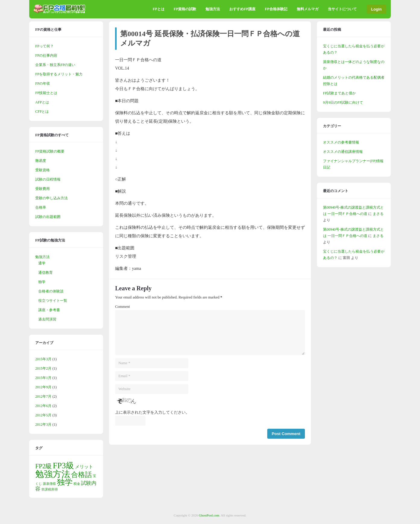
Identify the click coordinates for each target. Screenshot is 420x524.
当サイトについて (342, 9)
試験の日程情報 (48, 179)
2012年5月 (43, 415)
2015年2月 (43, 368)
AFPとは (42, 102)
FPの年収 (43, 84)
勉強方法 (213, 9)
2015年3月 (43, 359)
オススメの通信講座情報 (343, 152)
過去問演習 (47, 319)
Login (376, 9)
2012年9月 (43, 387)
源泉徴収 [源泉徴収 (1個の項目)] (49, 484)
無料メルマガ (308, 9)
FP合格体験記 (276, 9)
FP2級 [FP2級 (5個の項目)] (44, 466)
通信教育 (45, 273)
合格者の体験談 (51, 291)
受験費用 (42, 189)
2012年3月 (43, 425)
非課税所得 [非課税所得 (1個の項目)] (50, 489)
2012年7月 (43, 396)
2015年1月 (43, 378)
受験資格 (42, 170)
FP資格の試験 (185, 9)
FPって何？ (44, 46)
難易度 (41, 161)
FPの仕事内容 (46, 55)
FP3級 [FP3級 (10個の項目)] (63, 466)
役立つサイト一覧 (53, 301)
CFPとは (42, 112)
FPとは (159, 9)
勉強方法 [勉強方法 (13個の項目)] (53, 474)
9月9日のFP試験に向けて (343, 103)
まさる (378, 214)
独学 (42, 282)
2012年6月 (43, 406)
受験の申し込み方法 (52, 198)
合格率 (41, 207)
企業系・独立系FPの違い (55, 65)
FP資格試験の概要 (50, 151)
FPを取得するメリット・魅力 (59, 74)
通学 (42, 263)
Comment (122, 307)
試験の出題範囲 (48, 217)
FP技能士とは (46, 93)
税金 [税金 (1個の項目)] (77, 484)
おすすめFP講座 (242, 9)
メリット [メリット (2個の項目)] (84, 467)
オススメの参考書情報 (341, 142)
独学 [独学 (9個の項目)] (65, 482)
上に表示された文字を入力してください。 (152, 412)
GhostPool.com (209, 515)
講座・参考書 (49, 310)
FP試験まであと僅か (339, 93)
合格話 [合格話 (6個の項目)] (81, 475)
